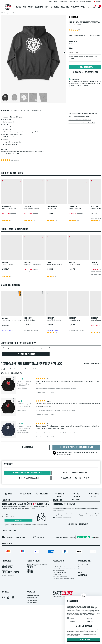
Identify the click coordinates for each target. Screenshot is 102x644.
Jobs (79, 569)
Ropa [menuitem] (47, 7)
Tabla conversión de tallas (59, 572)
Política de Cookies (32, 600)
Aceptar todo (84, 640)
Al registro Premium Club (77, 524)
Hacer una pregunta (26, 354)
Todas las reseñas (57, 574)
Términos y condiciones (33, 596)
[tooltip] (100, 35)
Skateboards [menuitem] (28, 7)
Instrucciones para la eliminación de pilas (63, 578)
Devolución (25, 494)
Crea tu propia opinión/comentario (76, 447)
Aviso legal (31, 592)
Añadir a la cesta (85, 67)
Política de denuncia (32, 603)
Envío (8, 494)
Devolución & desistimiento (60, 567)
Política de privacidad (33, 598)
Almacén (80, 567)
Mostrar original (22, 386)
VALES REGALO (83, 575)
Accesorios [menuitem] (55, 7)
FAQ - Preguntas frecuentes (76, 497)
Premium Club (71, 452)
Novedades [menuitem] (65, 7)
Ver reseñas (98, 30)
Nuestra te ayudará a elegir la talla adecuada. (84, 57)
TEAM (80, 573)
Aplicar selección (84, 626)
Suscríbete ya (19, 520)
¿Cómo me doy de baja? (10, 526)
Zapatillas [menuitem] (39, 7)
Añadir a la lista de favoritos (85, 72)
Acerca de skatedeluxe (84, 565)
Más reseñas (26, 447)
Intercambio (42, 494)
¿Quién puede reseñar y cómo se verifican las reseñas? (18, 369)
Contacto (55, 580)
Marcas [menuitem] (18, 7)
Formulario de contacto (8, 575)
